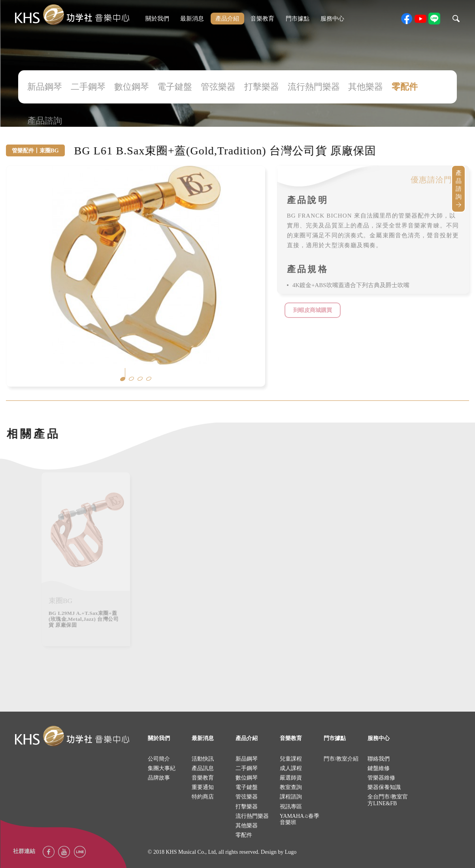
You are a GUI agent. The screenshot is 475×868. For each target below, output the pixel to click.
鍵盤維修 (379, 768)
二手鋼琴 (88, 87)
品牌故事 (159, 778)
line (434, 19)
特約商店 (203, 797)
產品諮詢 (45, 121)
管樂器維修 (381, 778)
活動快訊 (203, 759)
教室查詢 (291, 787)
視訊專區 (291, 807)
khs (72, 15)
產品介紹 (227, 19)
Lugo (291, 852)
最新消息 (192, 19)
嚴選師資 (291, 778)
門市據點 (298, 19)
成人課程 (291, 768)
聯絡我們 (379, 759)
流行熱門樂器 (314, 87)
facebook (407, 19)
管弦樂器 (218, 87)
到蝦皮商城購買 (313, 310)
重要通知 (203, 787)
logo (72, 736)
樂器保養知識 (384, 787)
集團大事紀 (162, 768)
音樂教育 (262, 19)
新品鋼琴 (45, 87)
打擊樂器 (262, 87)
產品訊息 (203, 768)
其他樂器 (366, 87)
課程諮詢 (291, 797)
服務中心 (332, 19)
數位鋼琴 (132, 87)
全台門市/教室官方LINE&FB (388, 800)
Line (80, 852)
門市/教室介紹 (341, 759)
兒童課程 (291, 759)
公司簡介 (159, 759)
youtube (420, 19)
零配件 (405, 87)
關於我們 (157, 19)
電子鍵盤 (175, 87)
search (456, 19)
